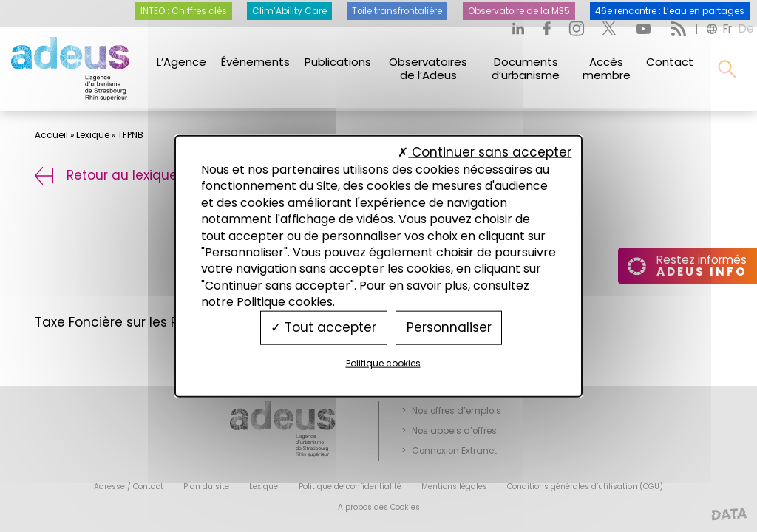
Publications (338, 62)
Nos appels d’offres (454, 431)
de (746, 28)
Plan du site (206, 487)
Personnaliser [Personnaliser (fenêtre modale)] (449, 327)
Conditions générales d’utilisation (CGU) (585, 487)
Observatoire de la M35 (519, 11)
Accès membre (607, 68)
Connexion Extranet (454, 451)
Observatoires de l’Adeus (428, 68)
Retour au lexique (106, 175)
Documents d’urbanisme (526, 68)
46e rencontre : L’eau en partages (670, 11)
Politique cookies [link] (383, 362)
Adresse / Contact (129, 487)
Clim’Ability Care (289, 11)
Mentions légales (454, 487)
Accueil (51, 135)
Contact (670, 62)
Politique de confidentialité (350, 487)
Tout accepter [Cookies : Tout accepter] (323, 327)
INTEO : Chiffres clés (184, 11)
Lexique (93, 135)
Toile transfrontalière (397, 11)
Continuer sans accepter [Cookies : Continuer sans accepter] (485, 151)
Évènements (255, 62)
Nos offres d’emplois (456, 411)
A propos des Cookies (379, 507)
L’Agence (181, 62)
